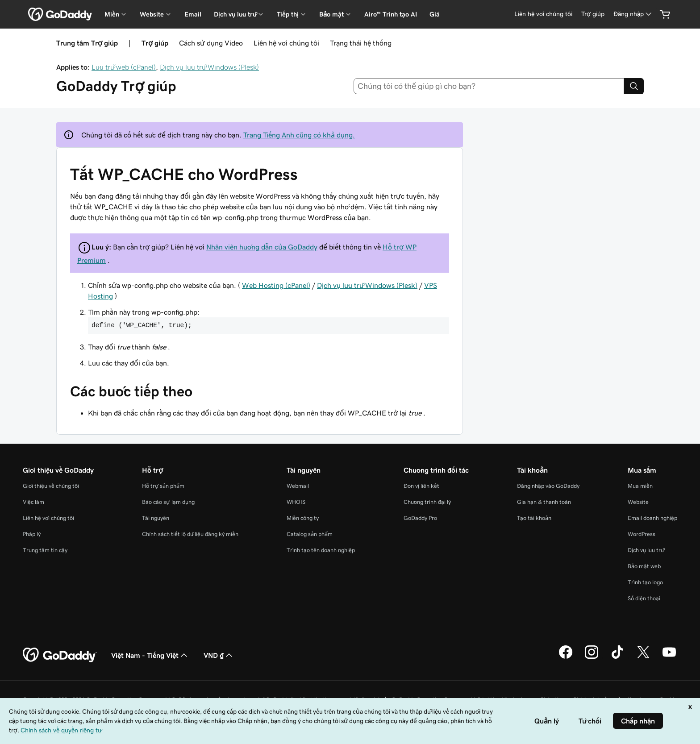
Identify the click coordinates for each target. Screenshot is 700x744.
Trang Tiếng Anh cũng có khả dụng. (299, 135)
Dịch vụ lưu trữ (646, 550)
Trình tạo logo (645, 582)
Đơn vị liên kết (421, 486)
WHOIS (296, 502)
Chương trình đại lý (427, 502)
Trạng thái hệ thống (361, 43)
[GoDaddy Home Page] (60, 655)
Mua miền (640, 486)
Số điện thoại (644, 598)
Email (193, 14)
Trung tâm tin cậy (45, 550)
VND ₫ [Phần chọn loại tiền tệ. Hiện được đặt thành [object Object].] (219, 655)
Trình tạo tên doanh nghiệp (321, 550)
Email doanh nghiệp (652, 518)
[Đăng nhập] (633, 14)
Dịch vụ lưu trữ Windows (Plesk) (209, 67)
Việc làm (33, 502)
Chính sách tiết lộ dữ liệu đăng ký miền (190, 534)
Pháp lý (32, 534)
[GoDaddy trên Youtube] (669, 657)
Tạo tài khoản (534, 518)
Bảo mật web (644, 566)
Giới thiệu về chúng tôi (51, 486)
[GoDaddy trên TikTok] (617, 657)
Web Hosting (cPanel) (276, 285)
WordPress (642, 534)
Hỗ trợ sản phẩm (163, 486)
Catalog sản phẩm (310, 534)
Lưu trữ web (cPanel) (124, 67)
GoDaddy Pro (420, 518)
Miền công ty (303, 518)
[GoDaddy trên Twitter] (643, 657)
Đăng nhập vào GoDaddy (548, 486)
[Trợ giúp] (593, 14)
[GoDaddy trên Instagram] (592, 657)
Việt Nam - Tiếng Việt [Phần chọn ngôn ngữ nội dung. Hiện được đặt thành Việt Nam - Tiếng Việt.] (150, 655)
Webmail (298, 486)
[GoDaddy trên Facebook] (566, 657)
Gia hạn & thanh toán (544, 502)
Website (638, 502)
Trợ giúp (155, 43)
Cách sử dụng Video (211, 43)
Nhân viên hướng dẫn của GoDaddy (262, 247)
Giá (435, 14)
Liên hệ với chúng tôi (286, 43)
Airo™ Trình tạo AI (391, 14)
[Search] (634, 86)
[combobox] (489, 86)
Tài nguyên (156, 518)
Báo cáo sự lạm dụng (168, 502)
